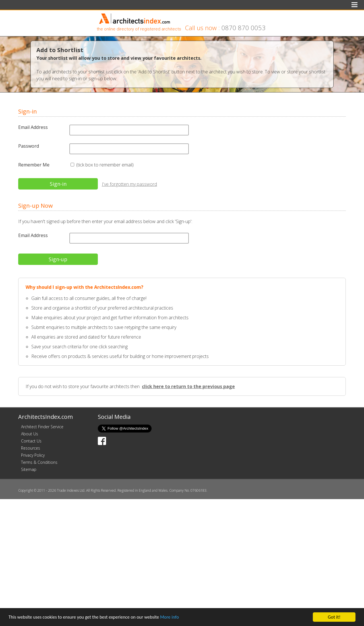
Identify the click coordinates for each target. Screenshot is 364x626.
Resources (31, 448)
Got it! (334, 617)
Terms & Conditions (39, 462)
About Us (30, 434)
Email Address (33, 127)
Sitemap (29, 469)
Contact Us (31, 441)
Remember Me (34, 165)
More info (175, 617)
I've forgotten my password (129, 184)
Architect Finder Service (42, 427)
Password (29, 146)
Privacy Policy (33, 455)
